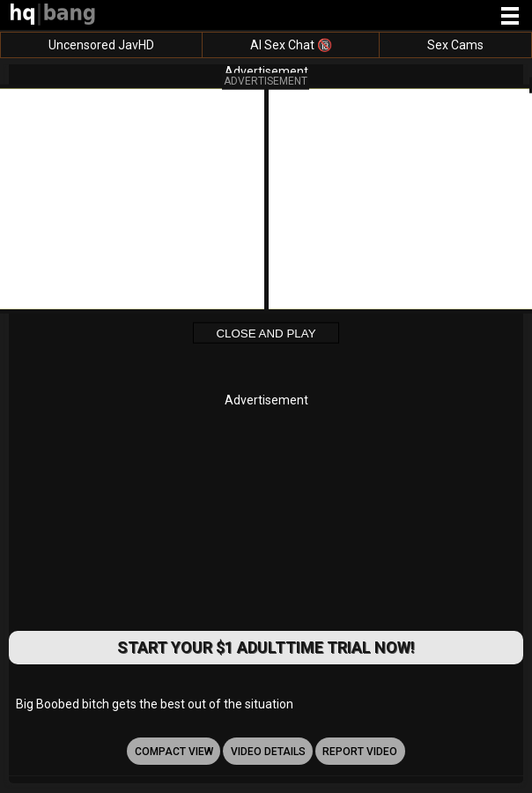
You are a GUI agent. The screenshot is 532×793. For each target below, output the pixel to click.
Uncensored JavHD (101, 45)
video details (268, 752)
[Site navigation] (510, 17)
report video (360, 752)
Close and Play (266, 334)
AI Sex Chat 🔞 (291, 45)
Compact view (174, 752)
